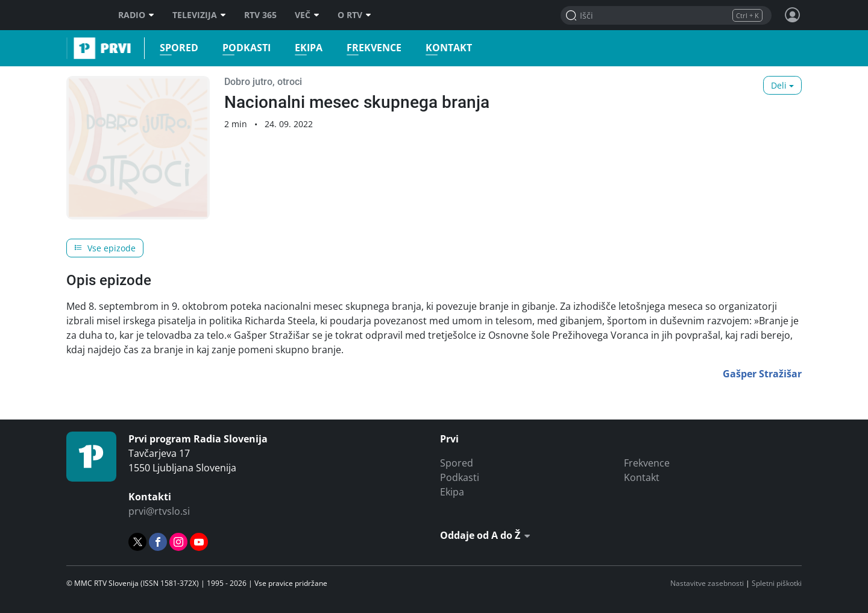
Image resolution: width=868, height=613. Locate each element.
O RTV (354, 15)
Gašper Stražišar (762, 374)
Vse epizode (105, 248)
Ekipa (305, 48)
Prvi (70, 48)
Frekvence (370, 48)
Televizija (199, 15)
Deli (779, 85)
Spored (175, 48)
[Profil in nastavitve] (793, 15)
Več (307, 15)
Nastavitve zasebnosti (707, 583)
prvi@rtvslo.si (159, 511)
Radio (136, 15)
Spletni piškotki (777, 583)
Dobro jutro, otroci (263, 82)
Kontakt (445, 48)
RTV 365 (260, 15)
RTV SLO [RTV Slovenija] (82, 15)
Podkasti (243, 48)
